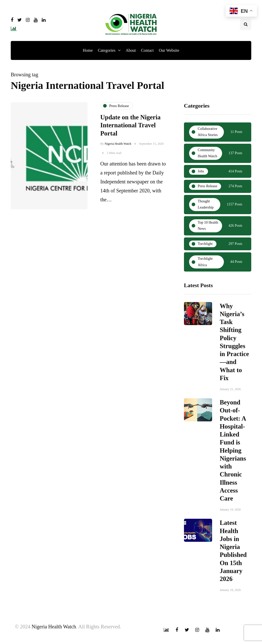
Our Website (169, 50)
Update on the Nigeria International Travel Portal (130, 125)
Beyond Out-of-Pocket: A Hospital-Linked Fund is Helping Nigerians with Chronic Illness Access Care (233, 452)
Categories (107, 50)
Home (88, 50)
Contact (147, 50)
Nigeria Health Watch (118, 144)
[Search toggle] (246, 24)
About (131, 50)
